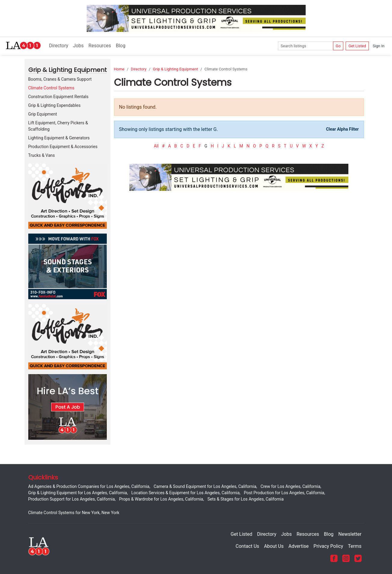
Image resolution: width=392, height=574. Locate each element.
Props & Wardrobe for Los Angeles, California (161, 499)
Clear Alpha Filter (343, 129)
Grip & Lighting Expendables (54, 105)
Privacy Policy (328, 546)
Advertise (299, 546)
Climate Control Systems (51, 88)
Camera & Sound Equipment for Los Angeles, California (205, 486)
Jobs (78, 46)
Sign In (379, 46)
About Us (274, 546)
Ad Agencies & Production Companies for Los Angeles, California (89, 486)
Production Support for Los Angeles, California (72, 499)
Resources (100, 46)
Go (338, 46)
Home (119, 69)
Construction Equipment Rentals (58, 97)
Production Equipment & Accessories (63, 147)
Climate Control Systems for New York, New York (74, 513)
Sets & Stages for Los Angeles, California (245, 499)
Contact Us (247, 546)
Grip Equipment (43, 114)
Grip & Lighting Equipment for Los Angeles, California (78, 493)
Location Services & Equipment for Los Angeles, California (185, 493)
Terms (355, 546)
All (156, 146)
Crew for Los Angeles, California (290, 486)
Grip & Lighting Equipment (175, 69)
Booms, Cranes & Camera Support (60, 79)
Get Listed (357, 46)
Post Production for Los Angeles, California (284, 493)
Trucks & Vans (42, 155)
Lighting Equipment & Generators (59, 138)
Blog (121, 46)
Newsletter (350, 534)
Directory (59, 46)
